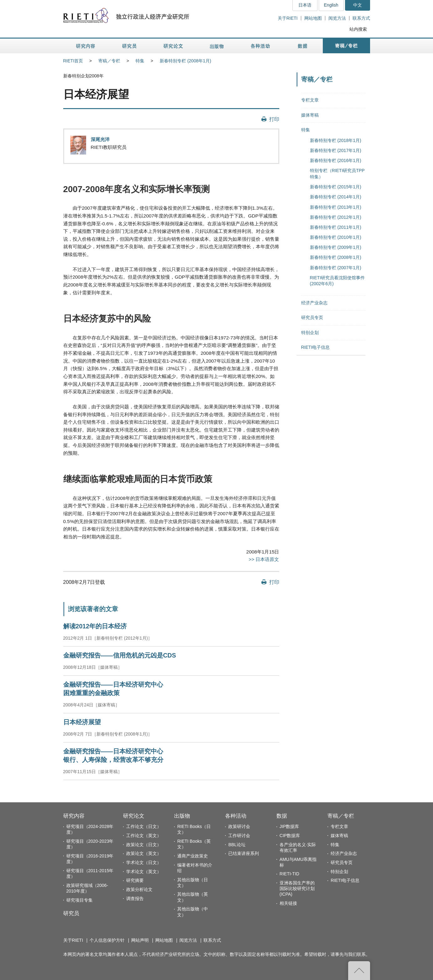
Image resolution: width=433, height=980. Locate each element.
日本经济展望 (82, 722)
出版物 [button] (217, 46)
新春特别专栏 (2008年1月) (185, 61)
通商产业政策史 (193, 856)
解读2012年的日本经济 (95, 626)
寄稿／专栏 (109, 61)
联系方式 (361, 18)
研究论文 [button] (173, 46)
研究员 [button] (129, 46)
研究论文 (134, 816)
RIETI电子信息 (316, 347)
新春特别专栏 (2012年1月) (336, 217)
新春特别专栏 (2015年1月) (336, 187)
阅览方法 (337, 18)
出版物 (182, 816)
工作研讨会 (239, 836)
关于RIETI (288, 18)
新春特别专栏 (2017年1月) (336, 150)
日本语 (305, 5)
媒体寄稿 (310, 115)
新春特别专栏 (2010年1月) (336, 237)
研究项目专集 (80, 900)
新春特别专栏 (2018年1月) (336, 140)
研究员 (71, 913)
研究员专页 (312, 317)
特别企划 (310, 333)
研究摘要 (135, 880)
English (331, 5)
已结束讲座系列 (244, 853)
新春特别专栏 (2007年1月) (336, 268)
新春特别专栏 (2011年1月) (336, 227)
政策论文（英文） (144, 853)
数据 (282, 816)
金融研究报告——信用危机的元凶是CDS (120, 655)
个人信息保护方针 (107, 940)
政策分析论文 (139, 889)
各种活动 (236, 816)
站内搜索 (358, 29)
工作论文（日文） (144, 826)
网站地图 (313, 18)
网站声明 (140, 940)
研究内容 (74, 816)
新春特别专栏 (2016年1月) (336, 160)
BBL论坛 (237, 845)
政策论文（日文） (144, 845)
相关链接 (288, 903)
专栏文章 (310, 100)
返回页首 (359, 971)
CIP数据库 (290, 836)
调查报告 (135, 899)
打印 (274, 119)
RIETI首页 (73, 61)
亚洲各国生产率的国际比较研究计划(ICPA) (297, 888)
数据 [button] (303, 46)
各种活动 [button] (260, 46)
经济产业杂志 (314, 303)
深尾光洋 (100, 139)
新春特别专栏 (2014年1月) (336, 197)
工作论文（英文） (144, 836)
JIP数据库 (289, 826)
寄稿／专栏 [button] (346, 46)
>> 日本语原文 (264, 559)
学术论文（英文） (144, 872)
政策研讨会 (239, 826)
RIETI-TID (289, 874)
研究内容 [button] (86, 46)
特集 (140, 61)
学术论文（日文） (144, 862)
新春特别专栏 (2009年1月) (336, 247)
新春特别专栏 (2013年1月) (336, 207)
